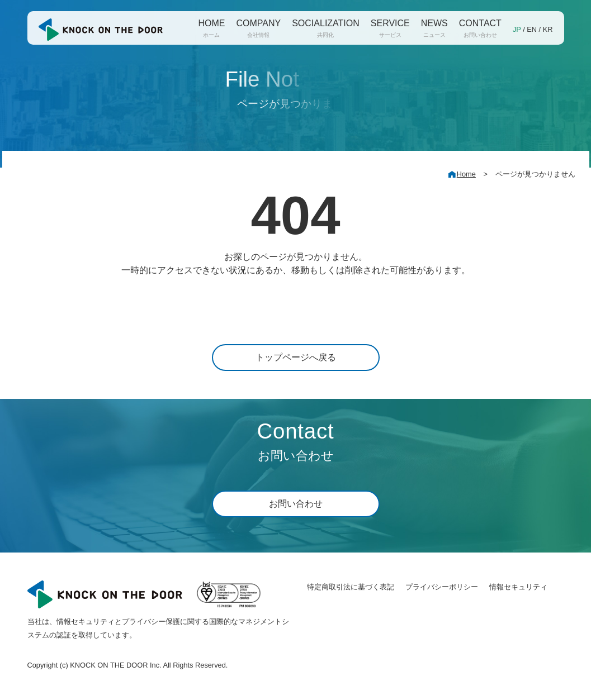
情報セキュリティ (518, 587)
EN (532, 29)
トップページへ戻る (296, 357)
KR (548, 29)
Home (466, 174)
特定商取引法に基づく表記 (351, 587)
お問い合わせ (296, 504)
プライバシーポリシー (442, 587)
